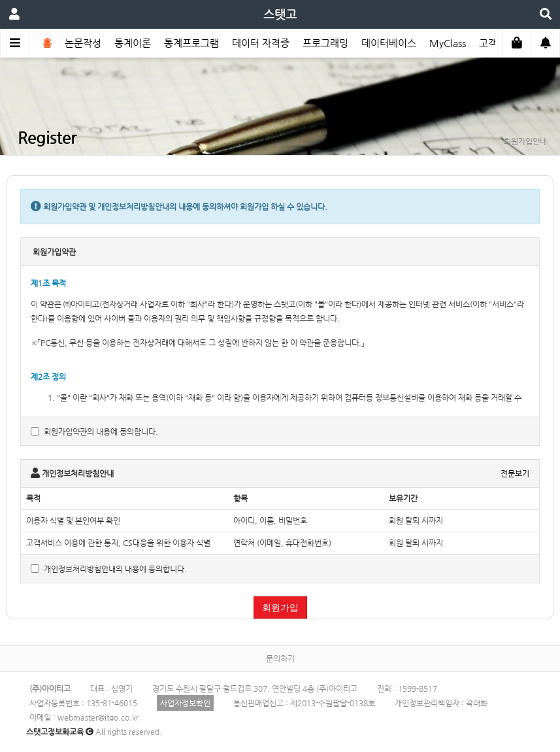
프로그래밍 (325, 43)
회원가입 (280, 607)
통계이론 (133, 43)
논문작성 (83, 43)
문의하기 (280, 658)
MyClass (448, 43)
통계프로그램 (191, 43)
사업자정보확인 (185, 703)
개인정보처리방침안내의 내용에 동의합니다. (109, 569)
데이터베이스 (389, 43)
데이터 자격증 (261, 43)
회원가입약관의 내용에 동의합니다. (94, 432)
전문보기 (515, 473)
